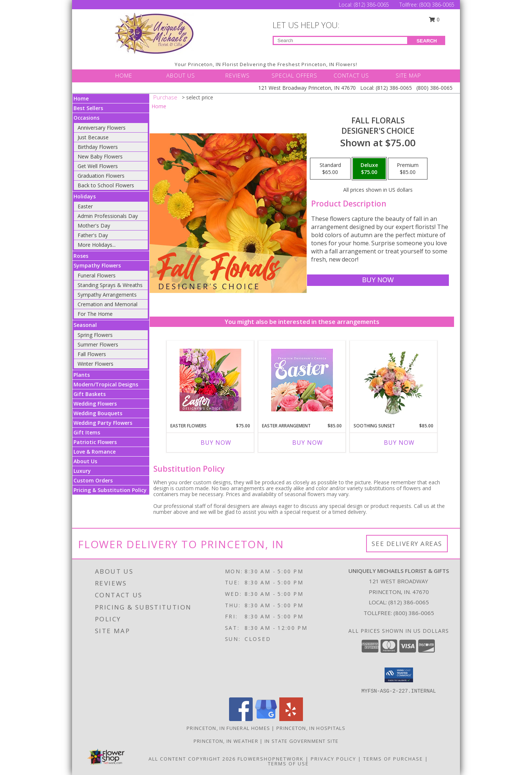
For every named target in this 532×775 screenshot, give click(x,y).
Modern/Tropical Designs (106, 384)
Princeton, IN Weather (226, 741)
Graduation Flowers (101, 176)
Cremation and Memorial (108, 304)
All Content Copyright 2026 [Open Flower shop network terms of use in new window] (192, 759)
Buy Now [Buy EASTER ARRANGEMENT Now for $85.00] (308, 443)
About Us (85, 461)
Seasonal (85, 325)
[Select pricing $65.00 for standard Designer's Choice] (330, 169)
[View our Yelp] (291, 719)
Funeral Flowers (97, 275)
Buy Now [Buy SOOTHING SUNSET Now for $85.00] (399, 443)
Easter (85, 206)
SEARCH (427, 41)
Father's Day (93, 235)
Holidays (85, 196)
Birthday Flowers (98, 147)
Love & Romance (95, 452)
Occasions (86, 118)
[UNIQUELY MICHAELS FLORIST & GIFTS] (154, 33)
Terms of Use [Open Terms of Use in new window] (288, 764)
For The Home (95, 314)
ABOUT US (181, 75)
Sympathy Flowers (97, 265)
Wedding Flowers (95, 404)
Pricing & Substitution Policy (110, 490)
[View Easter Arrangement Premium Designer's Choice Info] (302, 380)
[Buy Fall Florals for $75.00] (378, 280)
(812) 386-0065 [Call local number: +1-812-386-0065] (409, 602)
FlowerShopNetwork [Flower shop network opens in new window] (271, 759)
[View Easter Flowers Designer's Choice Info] (210, 380)
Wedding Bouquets (98, 413)
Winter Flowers (96, 364)
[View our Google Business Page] (266, 719)
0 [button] (434, 19)
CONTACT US (351, 75)
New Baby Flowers (100, 156)
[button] (399, 675)
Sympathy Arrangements (107, 295)
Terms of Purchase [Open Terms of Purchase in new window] (393, 759)
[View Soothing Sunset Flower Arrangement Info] (394, 380)
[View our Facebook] (241, 719)
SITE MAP (408, 75)
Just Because (93, 137)
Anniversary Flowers (102, 128)
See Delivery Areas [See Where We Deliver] (407, 544)
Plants (82, 375)
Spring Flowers (95, 335)
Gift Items (87, 432)
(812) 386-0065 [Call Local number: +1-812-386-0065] (372, 5)
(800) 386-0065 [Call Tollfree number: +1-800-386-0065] (437, 5)
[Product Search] (340, 40)
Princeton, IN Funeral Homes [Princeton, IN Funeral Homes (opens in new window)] (228, 728)
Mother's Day (94, 226)
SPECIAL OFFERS (294, 75)
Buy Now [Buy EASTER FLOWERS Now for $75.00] (216, 443)
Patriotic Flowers (95, 442)
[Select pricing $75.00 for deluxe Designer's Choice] (369, 169)
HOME (124, 75)
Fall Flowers (92, 354)
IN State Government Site (301, 741)
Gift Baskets (90, 394)
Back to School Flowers (106, 185)
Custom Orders (93, 480)
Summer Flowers (98, 344)
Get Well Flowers (98, 166)
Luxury (82, 471)
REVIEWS (238, 75)
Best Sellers (88, 108)
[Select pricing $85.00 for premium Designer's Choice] (408, 169)
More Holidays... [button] (97, 245)
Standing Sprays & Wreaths (110, 285)
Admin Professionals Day (108, 216)
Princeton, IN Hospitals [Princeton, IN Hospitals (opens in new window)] (311, 728)
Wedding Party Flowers (103, 423)
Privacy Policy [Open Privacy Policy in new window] (333, 759)
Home (81, 98)
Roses (81, 256)
